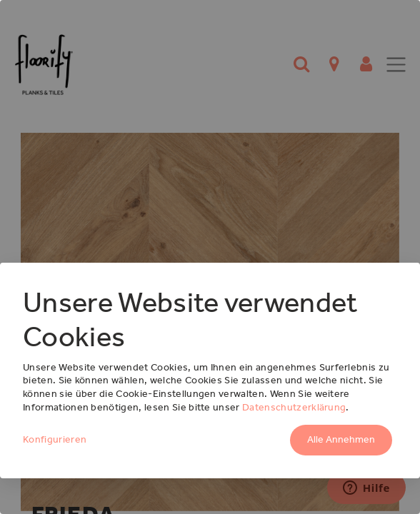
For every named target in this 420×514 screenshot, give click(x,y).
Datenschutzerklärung (294, 407)
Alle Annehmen (341, 439)
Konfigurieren (55, 439)
